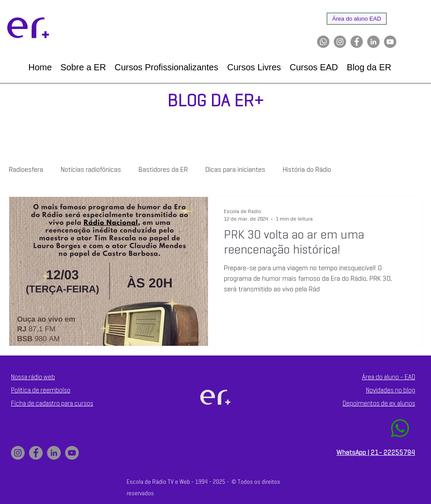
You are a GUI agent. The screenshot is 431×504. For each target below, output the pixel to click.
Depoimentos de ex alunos (379, 404)
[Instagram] (340, 42)
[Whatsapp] (323, 42)
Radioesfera (26, 170)
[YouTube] (390, 42)
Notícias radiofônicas (91, 170)
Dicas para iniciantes (235, 170)
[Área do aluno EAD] (357, 19)
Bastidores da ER (163, 170)
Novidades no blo (389, 391)
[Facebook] (357, 42)
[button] (83, 67)
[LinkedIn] (373, 42)
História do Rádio (307, 170)
